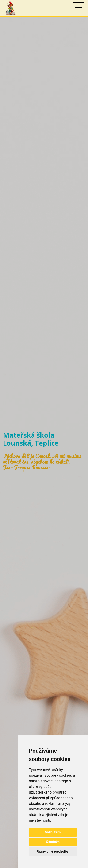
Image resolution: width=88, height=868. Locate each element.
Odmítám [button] (53, 842)
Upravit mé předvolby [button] (53, 851)
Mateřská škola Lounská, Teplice (31, 439)
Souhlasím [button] (53, 832)
